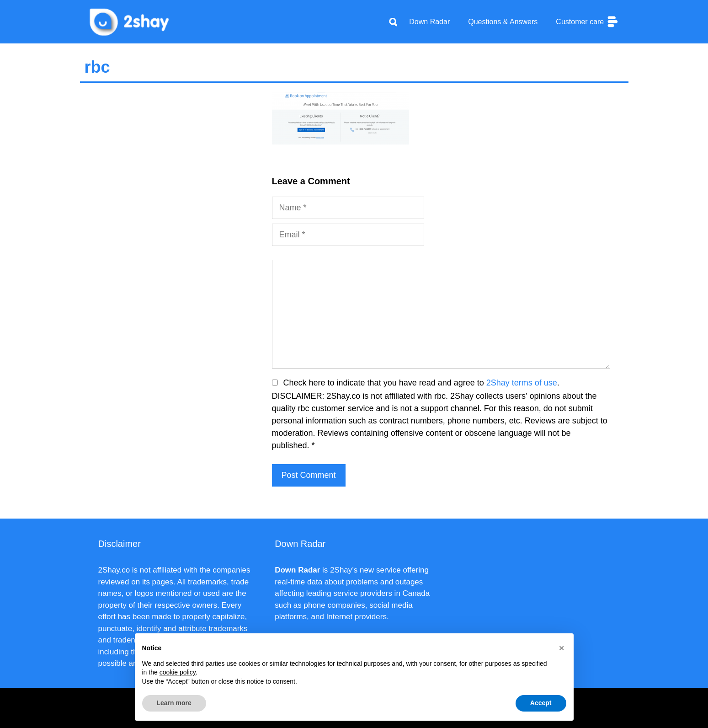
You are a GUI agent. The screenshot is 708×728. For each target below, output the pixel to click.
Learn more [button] (174, 703)
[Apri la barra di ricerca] (393, 22)
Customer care (587, 22)
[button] (562, 648)
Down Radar (429, 22)
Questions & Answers (503, 22)
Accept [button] (541, 703)
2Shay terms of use (522, 383)
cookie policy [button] (178, 672)
